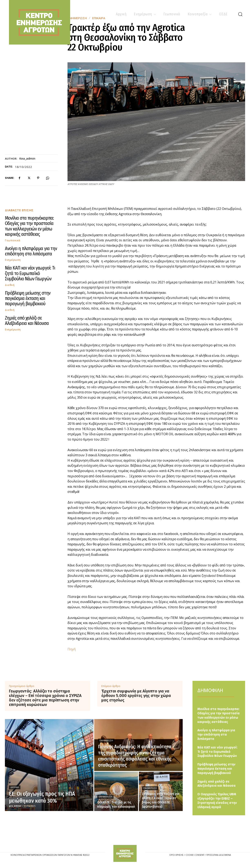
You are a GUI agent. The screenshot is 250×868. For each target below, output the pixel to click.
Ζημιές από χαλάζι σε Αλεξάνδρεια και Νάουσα (27, 321)
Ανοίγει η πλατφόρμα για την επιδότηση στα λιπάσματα (31, 251)
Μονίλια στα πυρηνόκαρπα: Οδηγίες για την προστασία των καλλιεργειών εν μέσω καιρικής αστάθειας (29, 226)
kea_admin (27, 158)
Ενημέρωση (13, 260)
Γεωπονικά (13, 240)
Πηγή (72, 649)
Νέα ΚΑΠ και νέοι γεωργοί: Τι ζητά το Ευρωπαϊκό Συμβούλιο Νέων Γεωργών (30, 273)
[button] (240, 14)
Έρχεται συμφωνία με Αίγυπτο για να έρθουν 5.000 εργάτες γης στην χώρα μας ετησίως (136, 696)
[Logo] (125, 853)
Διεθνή (10, 285)
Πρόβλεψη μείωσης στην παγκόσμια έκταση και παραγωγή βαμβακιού (28, 298)
